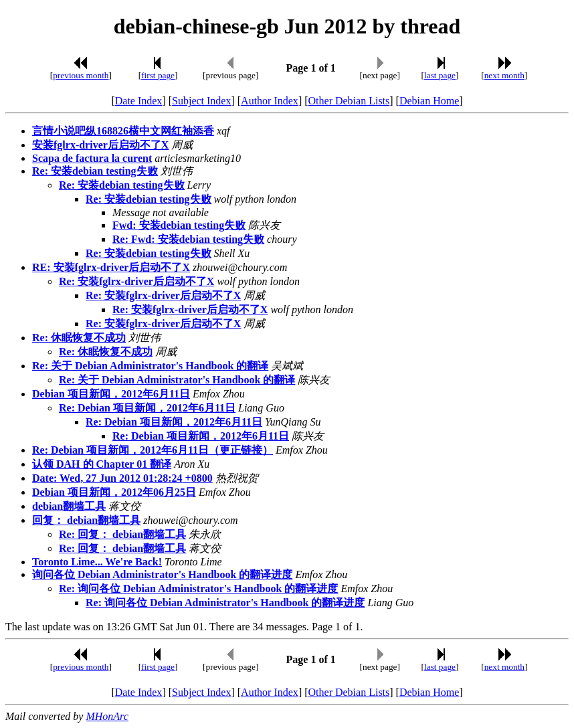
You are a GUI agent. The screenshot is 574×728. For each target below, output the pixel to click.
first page (158, 75)
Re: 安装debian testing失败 (95, 171)
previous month (81, 75)
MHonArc (107, 716)
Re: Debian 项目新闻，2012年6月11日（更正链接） (153, 450)
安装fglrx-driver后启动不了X (100, 145)
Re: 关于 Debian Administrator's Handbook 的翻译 (150, 366)
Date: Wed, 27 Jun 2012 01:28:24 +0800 (122, 478)
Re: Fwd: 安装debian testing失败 (188, 239)
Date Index (139, 101)
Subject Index (201, 101)
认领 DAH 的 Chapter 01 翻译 (102, 464)
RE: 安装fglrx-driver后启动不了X (111, 267)
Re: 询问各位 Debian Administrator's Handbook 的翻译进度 (198, 588)
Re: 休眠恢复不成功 (79, 338)
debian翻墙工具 (69, 506)
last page (440, 75)
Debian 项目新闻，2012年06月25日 (114, 492)
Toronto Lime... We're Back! (97, 562)
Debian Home (429, 101)
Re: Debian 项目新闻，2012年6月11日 (147, 408)
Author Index (270, 101)
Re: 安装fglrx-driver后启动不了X (136, 281)
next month (504, 75)
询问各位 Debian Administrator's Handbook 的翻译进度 (162, 574)
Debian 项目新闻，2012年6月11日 (111, 394)
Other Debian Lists (349, 101)
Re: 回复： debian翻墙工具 (122, 534)
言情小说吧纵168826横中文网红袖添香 (123, 131)
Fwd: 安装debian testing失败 (179, 225)
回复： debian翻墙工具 (86, 520)
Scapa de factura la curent (92, 158)
